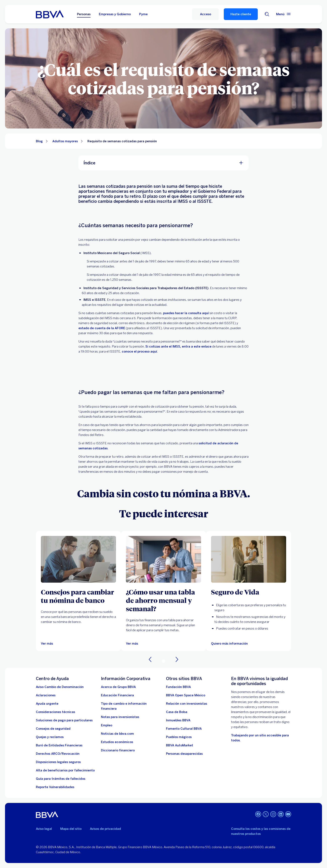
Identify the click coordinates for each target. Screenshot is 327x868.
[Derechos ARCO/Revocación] (58, 754)
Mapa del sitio (71, 829)
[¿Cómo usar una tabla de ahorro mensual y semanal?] (163, 600)
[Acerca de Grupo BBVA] (118, 687)
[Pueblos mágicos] (179, 737)
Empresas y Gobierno (115, 14)
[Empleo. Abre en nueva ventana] (107, 725)
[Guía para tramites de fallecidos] (61, 779)
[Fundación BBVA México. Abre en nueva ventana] (178, 687)
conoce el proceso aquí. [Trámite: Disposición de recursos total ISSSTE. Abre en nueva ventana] (140, 351)
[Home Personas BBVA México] (50, 14)
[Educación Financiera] (117, 695)
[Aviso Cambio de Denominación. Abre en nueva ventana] (60, 687)
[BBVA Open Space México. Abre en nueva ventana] (186, 695)
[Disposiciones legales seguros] (58, 762)
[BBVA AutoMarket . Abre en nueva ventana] (180, 745)
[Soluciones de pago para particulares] (64, 720)
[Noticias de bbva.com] (117, 734)
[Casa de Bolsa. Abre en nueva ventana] (177, 712)
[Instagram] (273, 815)
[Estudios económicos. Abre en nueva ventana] (117, 742)
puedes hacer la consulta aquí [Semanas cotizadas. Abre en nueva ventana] (186, 313)
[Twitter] (266, 815)
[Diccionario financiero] (118, 750)
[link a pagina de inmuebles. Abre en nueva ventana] (178, 720)
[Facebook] (258, 815)
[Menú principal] (284, 14)
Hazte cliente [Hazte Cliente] (241, 14)
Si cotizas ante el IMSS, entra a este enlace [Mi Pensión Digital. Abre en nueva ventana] (178, 346)
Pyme (143, 14)
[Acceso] (205, 14)
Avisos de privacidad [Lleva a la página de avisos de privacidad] (105, 829)
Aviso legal (44, 829)
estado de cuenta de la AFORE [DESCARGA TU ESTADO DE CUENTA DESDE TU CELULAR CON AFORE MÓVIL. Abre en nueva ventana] (102, 328)
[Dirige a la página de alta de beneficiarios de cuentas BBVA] (65, 770)
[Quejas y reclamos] (50, 737)
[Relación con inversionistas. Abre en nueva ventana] (187, 704)
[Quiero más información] (249, 559)
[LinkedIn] (281, 815)
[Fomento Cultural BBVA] (184, 729)
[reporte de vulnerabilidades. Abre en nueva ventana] (55, 787)
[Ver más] (47, 644)
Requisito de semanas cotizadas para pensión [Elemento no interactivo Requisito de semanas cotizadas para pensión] (122, 141)
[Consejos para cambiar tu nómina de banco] (78, 596)
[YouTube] (288, 815)
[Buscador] (267, 14)
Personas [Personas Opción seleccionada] (84, 14)
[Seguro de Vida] (249, 592)
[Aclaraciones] (46, 695)
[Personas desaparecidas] (184, 754)
